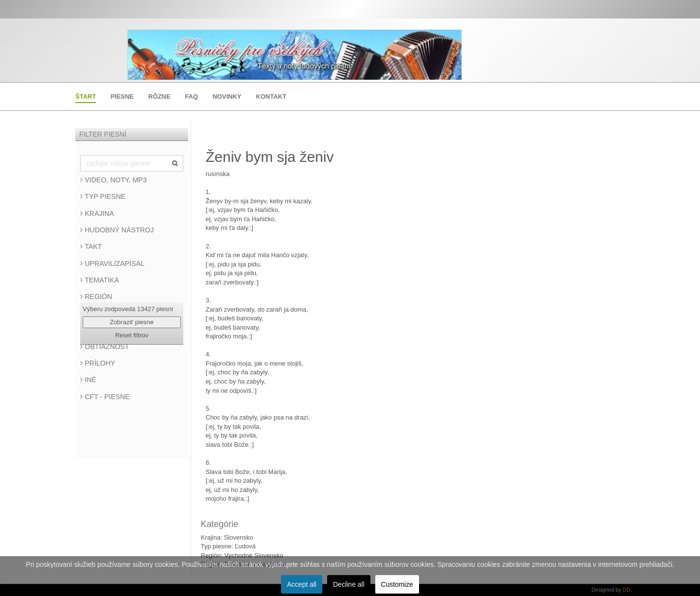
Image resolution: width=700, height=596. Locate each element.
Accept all (302, 584)
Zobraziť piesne (132, 322)
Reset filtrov (132, 335)
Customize (397, 584)
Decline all (349, 584)
